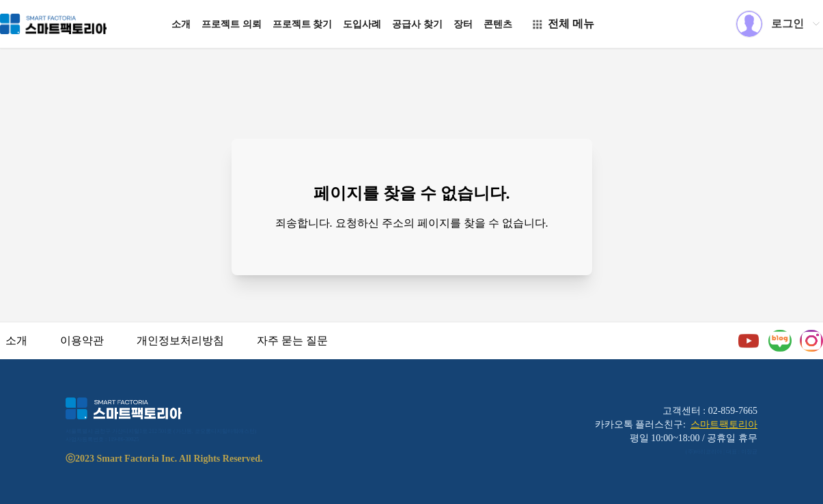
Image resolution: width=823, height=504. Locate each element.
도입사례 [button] (362, 24)
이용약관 (82, 340)
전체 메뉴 (563, 24)
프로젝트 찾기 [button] (303, 24)
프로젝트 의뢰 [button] (232, 24)
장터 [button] (463, 24)
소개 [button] (181, 24)
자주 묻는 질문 (292, 340)
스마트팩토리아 (724, 424)
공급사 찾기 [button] (417, 24)
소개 (16, 340)
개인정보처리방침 (180, 340)
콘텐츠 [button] (498, 24)
